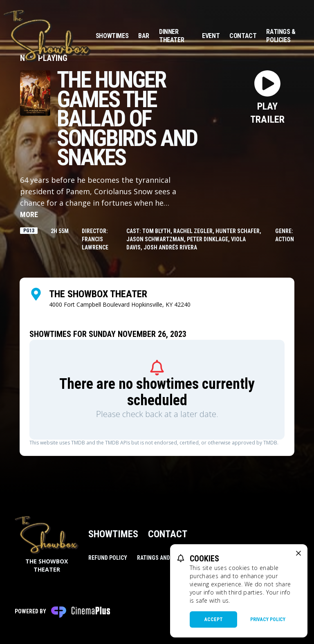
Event (211, 36)
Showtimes (112, 36)
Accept (214, 619)
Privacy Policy (268, 619)
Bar (144, 36)
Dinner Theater (172, 36)
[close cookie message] (298, 553)
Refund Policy (108, 558)
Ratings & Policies (281, 36)
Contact (243, 36)
